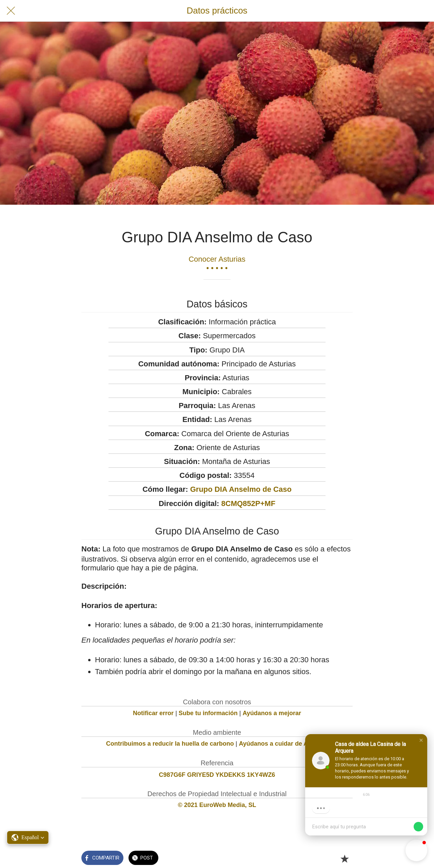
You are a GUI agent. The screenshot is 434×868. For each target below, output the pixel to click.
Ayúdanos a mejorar (272, 713)
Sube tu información (208, 713)
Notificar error (153, 713)
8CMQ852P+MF (249, 503)
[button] (421, 740)
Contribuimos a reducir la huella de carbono (170, 744)
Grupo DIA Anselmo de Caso (241, 489)
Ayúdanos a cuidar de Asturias (284, 744)
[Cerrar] (11, 11)
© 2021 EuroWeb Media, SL (217, 805)
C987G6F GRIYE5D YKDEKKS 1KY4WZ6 (217, 775)
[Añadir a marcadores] (344, 859)
